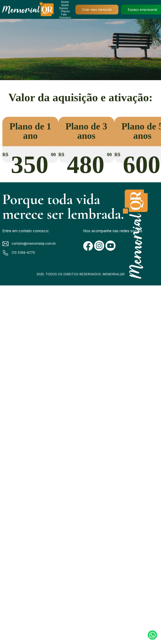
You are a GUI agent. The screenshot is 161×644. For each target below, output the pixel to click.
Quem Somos (64, 7)
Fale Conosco (65, 16)
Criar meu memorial (97, 10)
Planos (65, 11)
